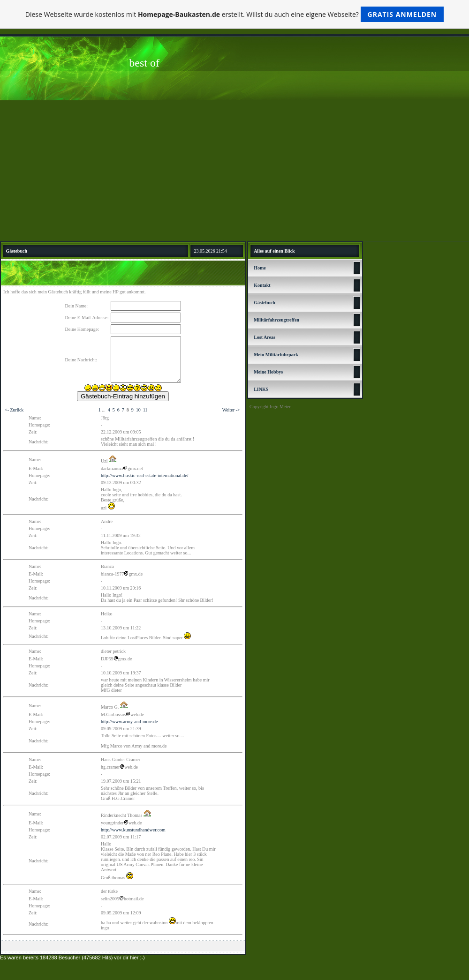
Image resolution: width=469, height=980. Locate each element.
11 (145, 410)
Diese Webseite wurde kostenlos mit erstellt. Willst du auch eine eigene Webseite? (235, 14)
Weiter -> (231, 410)
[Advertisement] (234, 171)
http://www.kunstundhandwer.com (133, 830)
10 (138, 410)
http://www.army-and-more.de (129, 722)
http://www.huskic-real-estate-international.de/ (145, 475)
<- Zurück (14, 410)
